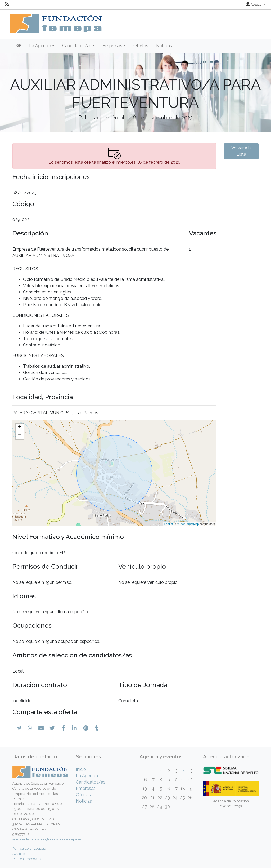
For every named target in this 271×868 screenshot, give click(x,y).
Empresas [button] (112, 46)
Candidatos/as (91, 782)
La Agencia (87, 776)
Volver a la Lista (241, 151)
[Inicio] (19, 46)
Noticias (164, 46)
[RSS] (7, 5)
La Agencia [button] (40, 46)
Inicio (81, 769)
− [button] (20, 435)
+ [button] (20, 428)
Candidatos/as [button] (77, 46)
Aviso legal (21, 854)
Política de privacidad (29, 849)
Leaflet (169, 524)
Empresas (86, 788)
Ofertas (141, 46)
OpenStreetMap (189, 524)
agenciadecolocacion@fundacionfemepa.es (47, 839)
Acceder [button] (254, 5)
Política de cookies (27, 859)
